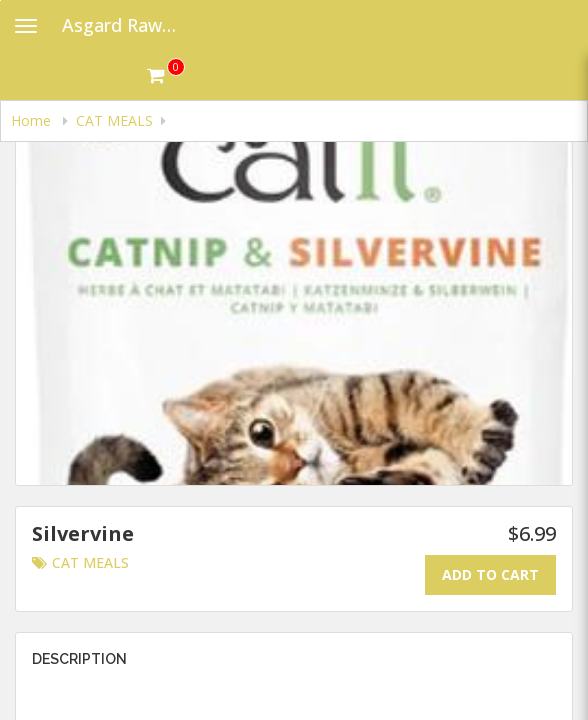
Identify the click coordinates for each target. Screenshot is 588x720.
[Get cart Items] (166, 75)
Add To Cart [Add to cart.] (490, 574)
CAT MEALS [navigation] (114, 120)
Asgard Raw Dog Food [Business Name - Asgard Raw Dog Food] (126, 25)
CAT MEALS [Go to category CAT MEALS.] (80, 562)
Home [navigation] (33, 120)
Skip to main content (0, 0)
